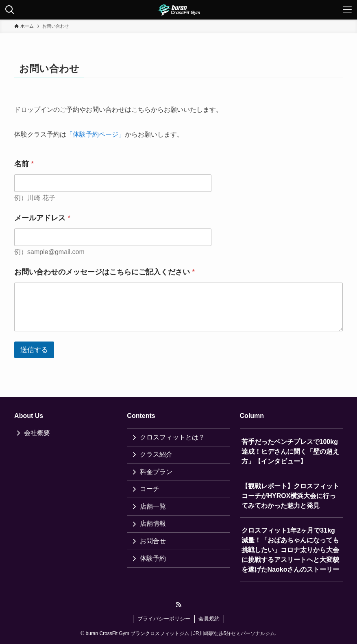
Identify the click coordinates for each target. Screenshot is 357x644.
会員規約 (209, 619)
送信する (34, 350)
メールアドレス (42, 218)
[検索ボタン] (10, 10)
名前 (24, 164)
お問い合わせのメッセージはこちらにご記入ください (104, 272)
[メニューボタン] (347, 10)
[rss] (178, 605)
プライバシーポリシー (164, 619)
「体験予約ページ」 (96, 134)
